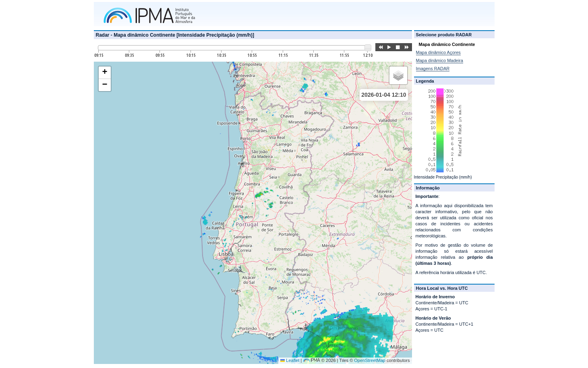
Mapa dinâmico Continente (447, 44)
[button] (105, 73)
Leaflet (290, 360)
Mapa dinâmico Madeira (440, 60)
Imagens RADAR (433, 69)
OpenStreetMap (370, 360)
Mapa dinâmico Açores (438, 52)
